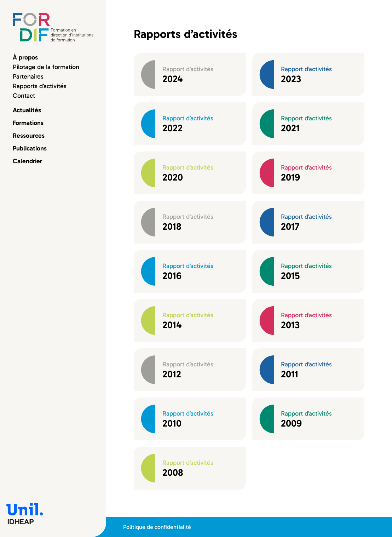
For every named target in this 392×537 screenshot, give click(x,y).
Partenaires (28, 76)
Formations (28, 123)
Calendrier (27, 161)
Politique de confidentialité (157, 527)
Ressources (29, 136)
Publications (30, 148)
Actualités (27, 110)
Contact (24, 96)
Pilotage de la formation (46, 67)
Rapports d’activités (40, 86)
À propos (25, 57)
